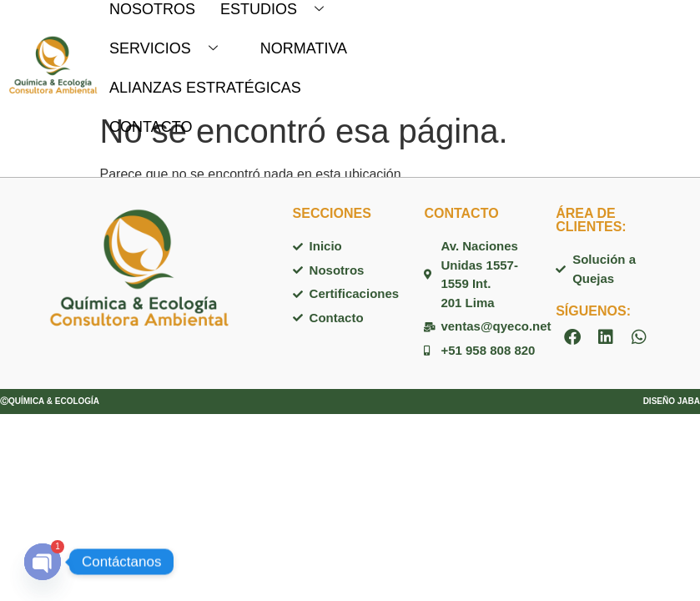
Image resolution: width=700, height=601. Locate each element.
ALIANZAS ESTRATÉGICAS (205, 88)
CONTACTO (151, 127)
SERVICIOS (170, 49)
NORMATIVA (304, 48)
